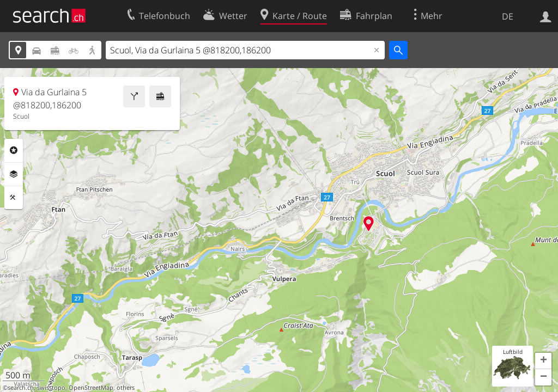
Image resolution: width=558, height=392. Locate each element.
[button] (543, 361)
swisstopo (51, 388)
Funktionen (14, 198)
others (126, 388)
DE (508, 16)
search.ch (21, 388)
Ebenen (14, 174)
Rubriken (14, 150)
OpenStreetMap (91, 388)
